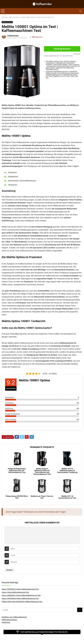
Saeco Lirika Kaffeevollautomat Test (15, 592)
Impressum (6, 622)
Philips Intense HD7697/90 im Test (17, 497)
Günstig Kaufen (62, 49)
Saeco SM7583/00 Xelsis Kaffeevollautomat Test (20, 598)
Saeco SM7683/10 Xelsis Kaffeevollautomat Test (20, 589)
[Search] (80, 11)
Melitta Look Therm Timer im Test (42, 497)
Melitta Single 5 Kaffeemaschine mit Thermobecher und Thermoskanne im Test (42, 472)
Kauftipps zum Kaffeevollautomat (14, 617)
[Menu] (3, 11)
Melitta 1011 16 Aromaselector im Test (67, 497)
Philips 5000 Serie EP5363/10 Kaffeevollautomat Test (22, 602)
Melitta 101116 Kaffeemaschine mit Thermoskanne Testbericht (67, 471)
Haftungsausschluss (9, 620)
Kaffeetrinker (13, 36)
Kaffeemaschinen (7, 22)
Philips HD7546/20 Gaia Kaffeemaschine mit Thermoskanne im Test (17, 471)
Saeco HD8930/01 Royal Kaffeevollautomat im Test (21, 595)
